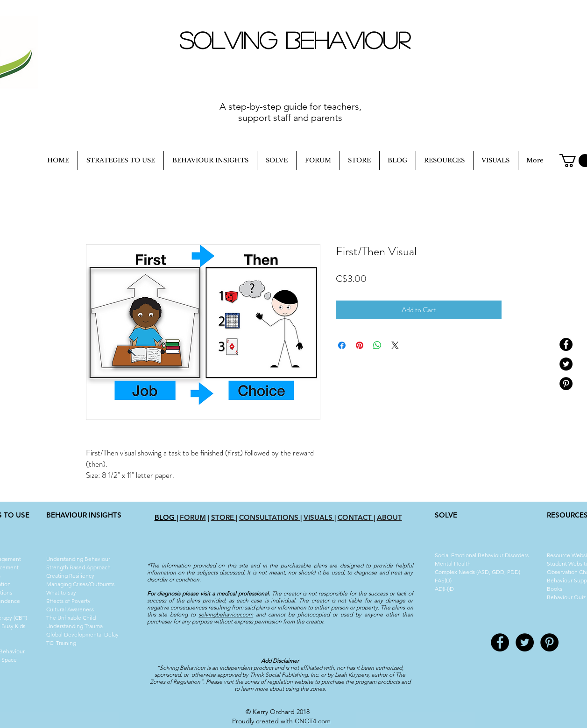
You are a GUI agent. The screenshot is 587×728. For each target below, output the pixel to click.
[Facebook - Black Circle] (566, 344)
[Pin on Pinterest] (360, 345)
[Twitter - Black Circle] (566, 364)
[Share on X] (395, 345)
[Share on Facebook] (342, 345)
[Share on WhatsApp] (377, 345)
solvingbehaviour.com (226, 614)
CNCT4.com (313, 721)
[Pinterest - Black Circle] (566, 384)
